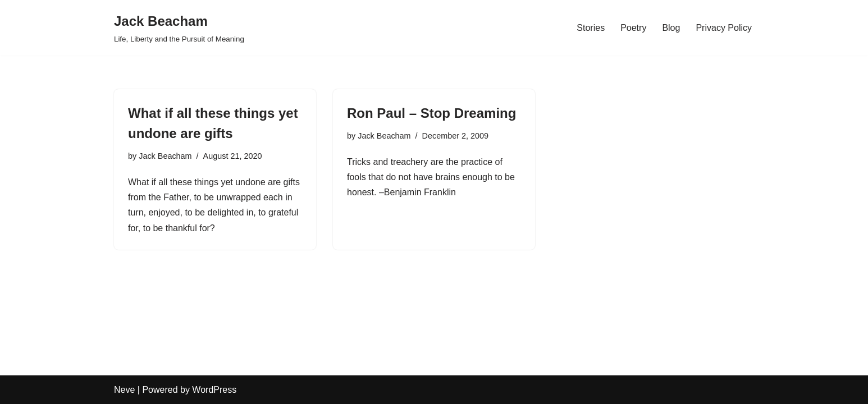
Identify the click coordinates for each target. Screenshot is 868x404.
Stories (591, 28)
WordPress (214, 390)
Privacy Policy (724, 28)
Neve (124, 390)
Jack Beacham (165, 156)
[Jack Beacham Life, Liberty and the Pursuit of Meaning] (179, 28)
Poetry (633, 28)
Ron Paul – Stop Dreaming (431, 113)
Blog (671, 28)
